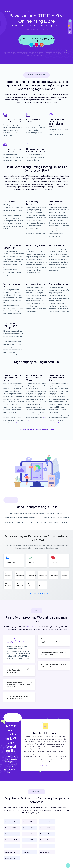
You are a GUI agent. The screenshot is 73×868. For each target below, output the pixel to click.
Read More (15, 423)
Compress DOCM (11, 828)
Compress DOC (10, 822)
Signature (20, 585)
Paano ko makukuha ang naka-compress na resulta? (17, 697)
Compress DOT (28, 822)
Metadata (20, 575)
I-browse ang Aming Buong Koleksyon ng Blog (37, 429)
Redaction (9, 585)
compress (30, 627)
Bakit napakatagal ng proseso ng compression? (53, 665)
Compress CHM (45, 840)
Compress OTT (45, 846)
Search (64, 575)
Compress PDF (45, 852)
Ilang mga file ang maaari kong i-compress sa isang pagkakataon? (18, 671)
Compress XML (10, 834)
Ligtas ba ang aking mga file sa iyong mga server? (52, 653)
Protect (42, 585)
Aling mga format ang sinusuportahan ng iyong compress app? (15, 641)
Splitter (8, 575)
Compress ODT (28, 846)
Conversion (11, 562)
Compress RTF (27, 834)
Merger (55, 562)
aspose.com (36, 29)
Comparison (32, 575)
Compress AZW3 (11, 846)
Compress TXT (10, 852)
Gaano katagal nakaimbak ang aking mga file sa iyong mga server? (52, 641)
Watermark (54, 575)
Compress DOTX (28, 828)
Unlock (30, 585)
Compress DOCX (45, 822)
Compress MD (27, 852)
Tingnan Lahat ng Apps (37, 593)
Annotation (43, 575)
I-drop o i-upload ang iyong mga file (36, 40)
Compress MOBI (28, 840)
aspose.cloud (45, 29)
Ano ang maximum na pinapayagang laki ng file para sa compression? (18, 684)
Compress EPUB (10, 858)
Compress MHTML (11, 840)
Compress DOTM (46, 828)
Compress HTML (45, 834)
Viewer (32, 562)
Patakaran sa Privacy (40, 56)
